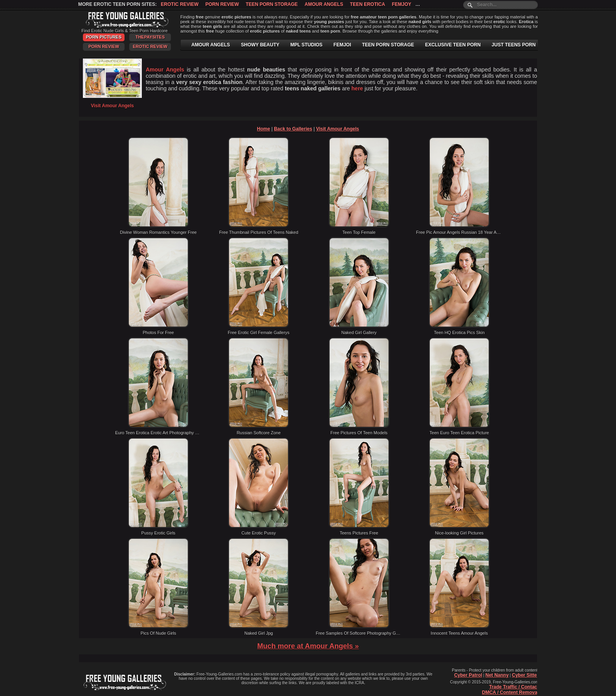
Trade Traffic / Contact (514, 687)
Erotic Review (180, 4)
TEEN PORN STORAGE (388, 45)
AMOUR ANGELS (211, 45)
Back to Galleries (293, 129)
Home (263, 129)
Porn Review (222, 4)
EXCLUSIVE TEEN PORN (453, 45)
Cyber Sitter (525, 675)
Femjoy (401, 4)
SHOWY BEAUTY (260, 45)
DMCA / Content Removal (510, 692)
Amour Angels (324, 4)
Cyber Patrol (468, 675)
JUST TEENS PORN (513, 45)
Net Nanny (497, 675)
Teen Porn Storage (271, 4)
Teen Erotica (368, 4)
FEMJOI (342, 45)
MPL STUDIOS (306, 45)
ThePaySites (150, 37)
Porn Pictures (104, 37)
